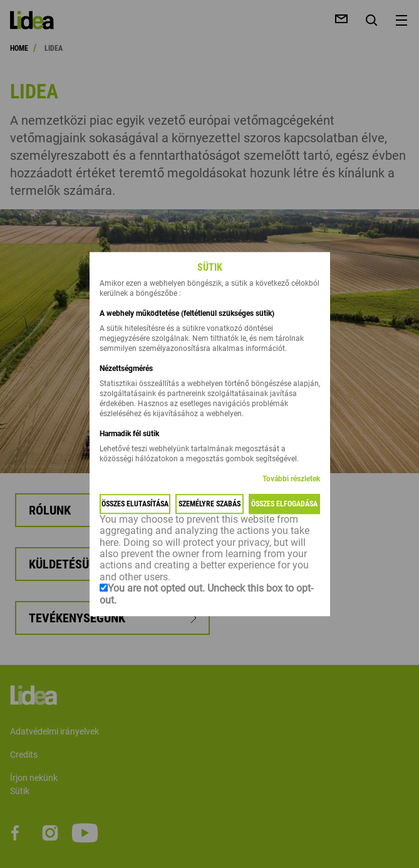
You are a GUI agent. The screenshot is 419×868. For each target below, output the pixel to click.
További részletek (291, 479)
